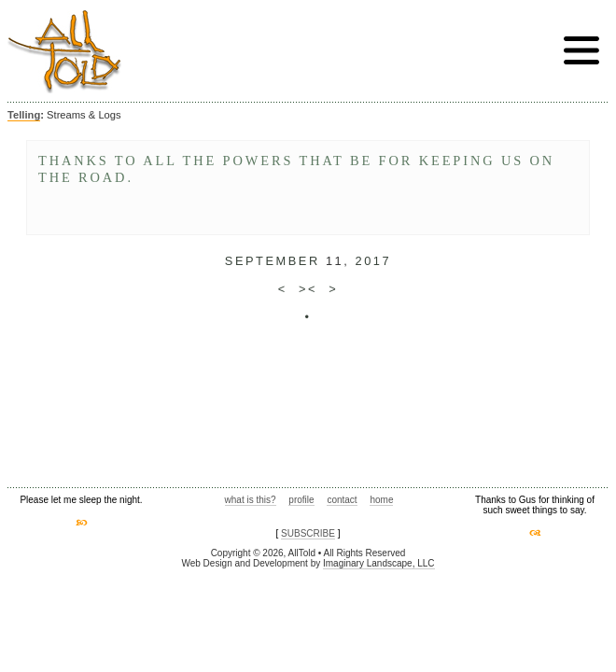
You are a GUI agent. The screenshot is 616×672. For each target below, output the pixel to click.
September (273, 261)
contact (342, 500)
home (381, 500)
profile (301, 500)
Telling (24, 115)
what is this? (251, 500)
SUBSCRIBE (308, 533)
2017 (373, 261)
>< (308, 289)
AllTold (64, 52)
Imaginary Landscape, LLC (379, 563)
